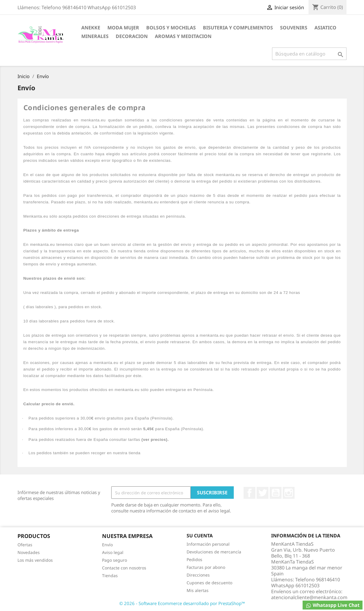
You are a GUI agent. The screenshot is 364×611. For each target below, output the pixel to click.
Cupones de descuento (209, 583)
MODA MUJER (123, 28)
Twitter (263, 493)
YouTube (276, 493)
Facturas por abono (206, 567)
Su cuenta (200, 536)
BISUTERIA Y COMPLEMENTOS (238, 28)
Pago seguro (115, 560)
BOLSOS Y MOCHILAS (171, 28)
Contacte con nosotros (124, 568)
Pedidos (194, 559)
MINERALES (95, 36)
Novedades (29, 552)
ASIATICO (325, 28)
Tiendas (110, 576)
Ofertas (25, 545)
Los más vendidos (35, 560)
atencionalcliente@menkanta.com (309, 597)
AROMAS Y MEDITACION (183, 36)
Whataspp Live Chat (333, 605)
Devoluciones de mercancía (214, 552)
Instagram (289, 493)
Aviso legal (113, 552)
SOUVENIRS (294, 28)
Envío (107, 545)
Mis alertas (198, 590)
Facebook (249, 493)
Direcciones (198, 575)
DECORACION (132, 36)
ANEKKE (91, 28)
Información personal (208, 544)
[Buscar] (309, 54)
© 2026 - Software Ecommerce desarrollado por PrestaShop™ (182, 603)
